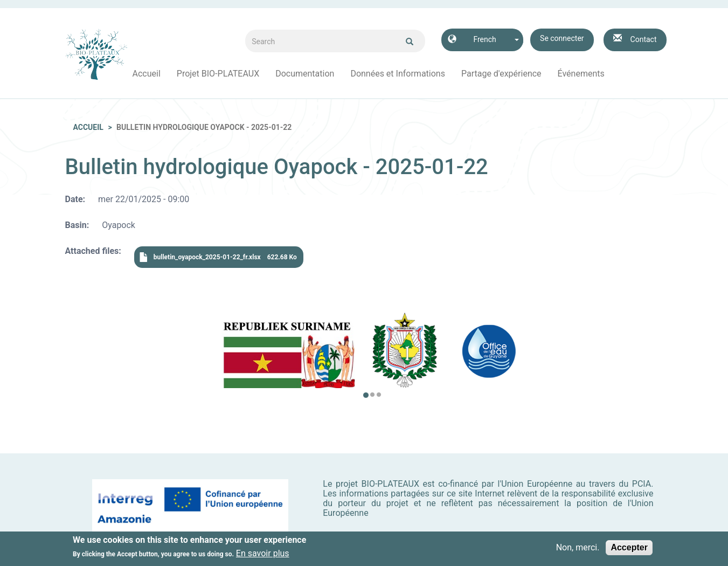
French (484, 39)
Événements (581, 74)
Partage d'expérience (501, 74)
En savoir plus (263, 556)
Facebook (621, 74)
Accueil (147, 74)
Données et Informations (398, 74)
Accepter (629, 549)
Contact (644, 39)
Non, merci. (578, 549)
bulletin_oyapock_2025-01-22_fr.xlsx (207, 257)
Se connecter (562, 38)
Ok (410, 42)
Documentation (305, 74)
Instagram (637, 74)
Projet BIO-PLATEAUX (218, 74)
